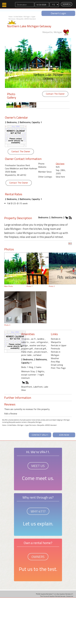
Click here (60, 164)
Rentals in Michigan (56, 353)
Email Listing (57, 365)
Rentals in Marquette (56, 340)
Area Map (55, 362)
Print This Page (58, 368)
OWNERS (38, 557)
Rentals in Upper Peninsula (59, 347)
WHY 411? (38, 511)
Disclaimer (70, 596)
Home (10, 17)
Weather (55, 358)
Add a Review (11, 414)
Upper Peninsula (30, 425)
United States (18, 17)
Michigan (27, 17)
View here (60, 177)
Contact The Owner (55, 94)
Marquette (20, 19)
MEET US (38, 466)
